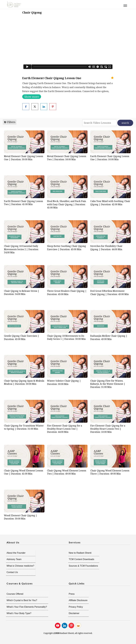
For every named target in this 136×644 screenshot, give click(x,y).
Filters (10, 122)
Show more (32, 97)
